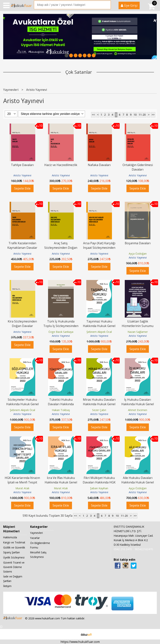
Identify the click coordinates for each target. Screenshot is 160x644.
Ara (108, 5)
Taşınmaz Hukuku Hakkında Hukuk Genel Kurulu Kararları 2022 (99, 326)
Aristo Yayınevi (22, 175)
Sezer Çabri (99, 410)
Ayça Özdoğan (138, 254)
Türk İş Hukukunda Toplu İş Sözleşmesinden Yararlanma (61, 326)
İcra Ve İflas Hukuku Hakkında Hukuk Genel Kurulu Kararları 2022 (61, 482)
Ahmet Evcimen (138, 410)
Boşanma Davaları (138, 243)
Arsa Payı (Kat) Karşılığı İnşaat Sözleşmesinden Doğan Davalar (99, 248)
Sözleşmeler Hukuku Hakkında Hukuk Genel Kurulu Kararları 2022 (22, 404)
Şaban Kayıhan (99, 488)
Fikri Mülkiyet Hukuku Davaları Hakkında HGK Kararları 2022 (99, 482)
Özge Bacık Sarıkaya (61, 332)
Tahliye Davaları (22, 165)
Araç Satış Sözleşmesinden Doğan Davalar (61, 248)
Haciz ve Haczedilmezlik (61, 165)
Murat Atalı (22, 488)
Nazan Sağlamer (138, 332)
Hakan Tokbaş (61, 410)
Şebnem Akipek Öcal (99, 332)
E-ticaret (74, 634)
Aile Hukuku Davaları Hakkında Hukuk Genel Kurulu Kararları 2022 (138, 482)
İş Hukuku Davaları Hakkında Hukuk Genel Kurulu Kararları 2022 (138, 404)
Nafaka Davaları (99, 165)
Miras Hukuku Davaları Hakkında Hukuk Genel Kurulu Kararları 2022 (99, 404)
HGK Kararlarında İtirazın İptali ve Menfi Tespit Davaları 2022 (22, 482)
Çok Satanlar (79, 72)
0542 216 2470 (123, 549)
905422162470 (144, 549)
